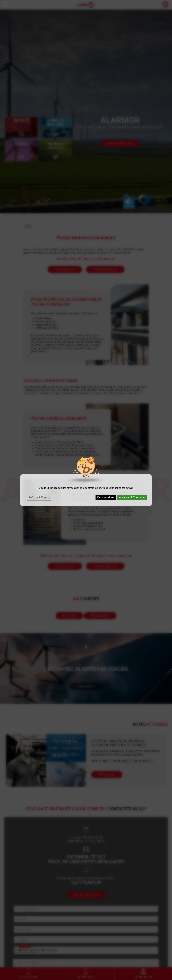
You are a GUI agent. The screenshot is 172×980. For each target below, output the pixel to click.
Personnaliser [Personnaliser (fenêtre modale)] (106, 497)
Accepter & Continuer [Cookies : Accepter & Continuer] (132, 497)
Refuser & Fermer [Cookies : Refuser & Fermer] (39, 497)
